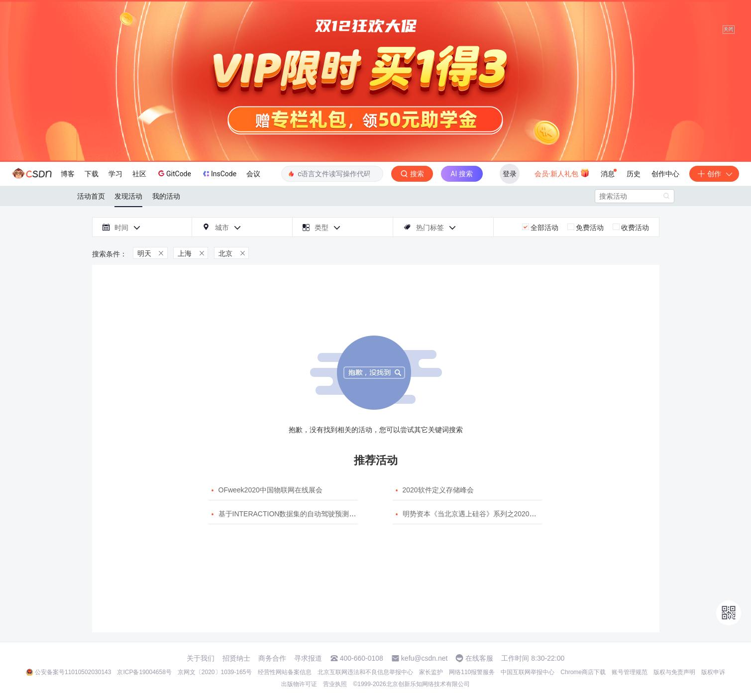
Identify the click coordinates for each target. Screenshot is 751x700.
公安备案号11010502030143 (73, 672)
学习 (115, 174)
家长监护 (431, 672)
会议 (253, 174)
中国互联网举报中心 (528, 672)
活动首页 (91, 196)
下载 (92, 174)
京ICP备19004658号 (144, 672)
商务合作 (272, 658)
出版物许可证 (299, 684)
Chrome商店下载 (583, 672)
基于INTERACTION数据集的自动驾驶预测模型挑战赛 (301, 514)
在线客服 (479, 658)
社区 (139, 174)
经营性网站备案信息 (285, 672)
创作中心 (665, 174)
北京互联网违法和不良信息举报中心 (365, 672)
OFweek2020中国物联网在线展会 (270, 490)
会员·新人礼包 (562, 173)
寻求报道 (308, 658)
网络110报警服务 (472, 672)
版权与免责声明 (674, 672)
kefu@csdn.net (425, 658)
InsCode (219, 174)
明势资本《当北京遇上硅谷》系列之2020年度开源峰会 (487, 514)
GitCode (174, 173)
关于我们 (201, 658)
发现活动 (128, 196)
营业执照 (335, 684)
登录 (510, 174)
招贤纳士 (236, 658)
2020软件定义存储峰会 (438, 490)
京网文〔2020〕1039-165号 (215, 672)
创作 (714, 174)
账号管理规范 (630, 672)
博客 (68, 174)
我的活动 (166, 196)
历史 (634, 174)
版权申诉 (713, 672)
